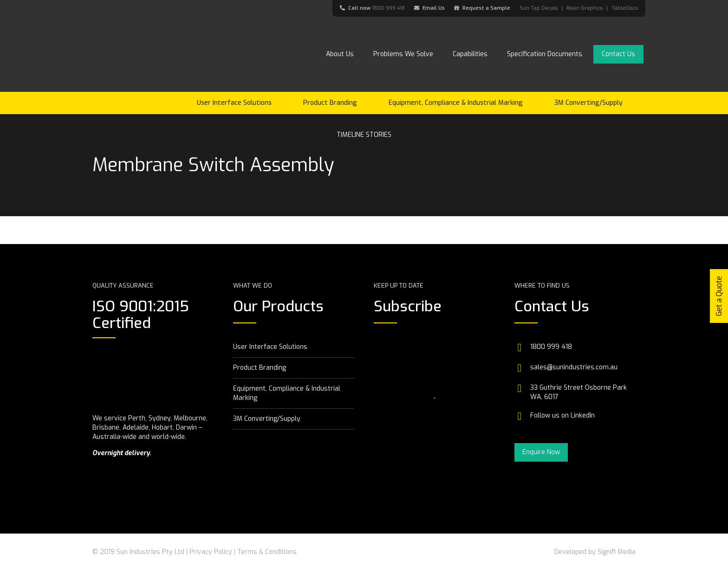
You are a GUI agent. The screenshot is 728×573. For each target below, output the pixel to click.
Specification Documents (545, 54)
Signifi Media (617, 552)
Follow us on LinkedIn (563, 415)
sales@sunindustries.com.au (574, 367)
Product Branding (330, 103)
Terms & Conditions (267, 552)
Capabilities (470, 54)
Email (429, 8)
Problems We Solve (403, 54)
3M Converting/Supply (588, 103)
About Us (340, 54)
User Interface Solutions (234, 103)
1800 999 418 (551, 347)
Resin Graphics (585, 8)
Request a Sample (482, 8)
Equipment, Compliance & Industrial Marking (456, 103)
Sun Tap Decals (539, 8)
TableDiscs (625, 8)
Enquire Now (541, 452)
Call (372, 8)
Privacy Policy (211, 552)
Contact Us (618, 54)
